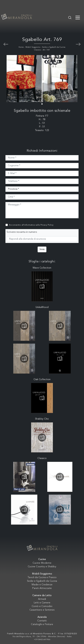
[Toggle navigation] (78, 17)
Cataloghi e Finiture (42, 624)
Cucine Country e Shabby (42, 567)
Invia (42, 249)
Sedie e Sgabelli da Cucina (42, 581)
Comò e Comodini (42, 606)
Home (21, 47)
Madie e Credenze (42, 585)
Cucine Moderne (42, 563)
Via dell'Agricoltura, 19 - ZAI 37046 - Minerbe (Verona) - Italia (42, 637)
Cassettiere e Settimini (42, 610)
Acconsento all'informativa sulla (31, 225)
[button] (42, 104)
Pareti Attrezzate (42, 588)
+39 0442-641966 (42, 640)
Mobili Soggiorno (33, 47)
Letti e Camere (42, 603)
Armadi (42, 599)
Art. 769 (46, 50)
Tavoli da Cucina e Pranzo (42, 578)
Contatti (42, 621)
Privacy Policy (47, 225)
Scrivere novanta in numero (22, 232)
